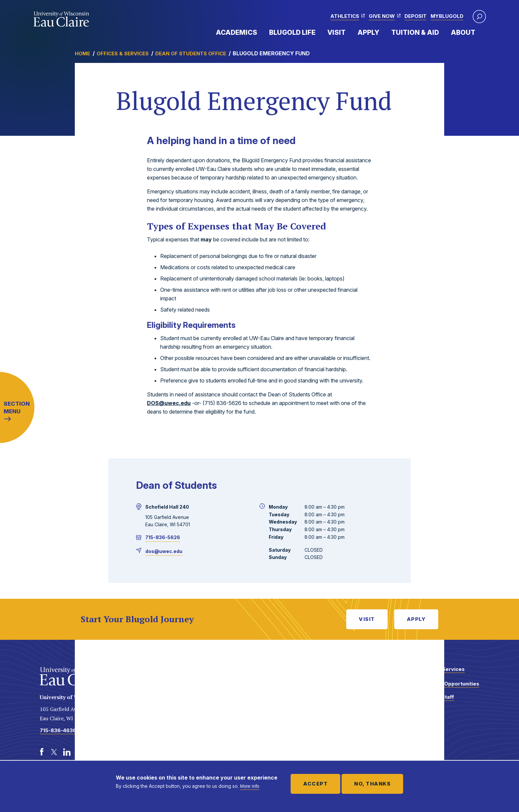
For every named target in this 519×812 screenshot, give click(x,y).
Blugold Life (292, 32)
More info (250, 786)
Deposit (416, 16)
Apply (368, 32)
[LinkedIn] (67, 752)
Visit (336, 32)
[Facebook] (42, 752)
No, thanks (372, 784)
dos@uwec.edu (164, 551)
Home (82, 53)
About (463, 32)
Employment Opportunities (445, 684)
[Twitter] (54, 752)
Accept (315, 784)
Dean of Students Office (191, 53)
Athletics (345, 16)
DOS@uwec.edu (169, 403)
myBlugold (447, 16)
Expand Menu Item (260, 32)
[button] (479, 17)
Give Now (382, 16)
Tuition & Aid (415, 32)
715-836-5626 (163, 537)
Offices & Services (123, 53)
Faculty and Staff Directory (433, 700)
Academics (236, 32)
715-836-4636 (58, 730)
